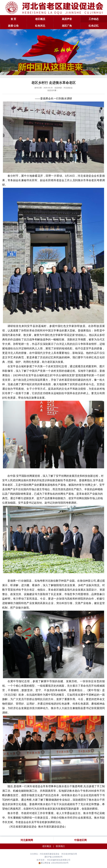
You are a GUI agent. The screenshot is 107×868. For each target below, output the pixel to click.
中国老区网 (80, 840)
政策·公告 (13, 26)
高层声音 (67, 19)
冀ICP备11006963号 (53, 857)
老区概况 (40, 19)
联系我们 (60, 846)
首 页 (13, 19)
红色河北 (40, 26)
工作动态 (94, 19)
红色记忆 (94, 26)
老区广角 (67, 26)
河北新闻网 (27, 840)
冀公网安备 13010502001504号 (55, 863)
